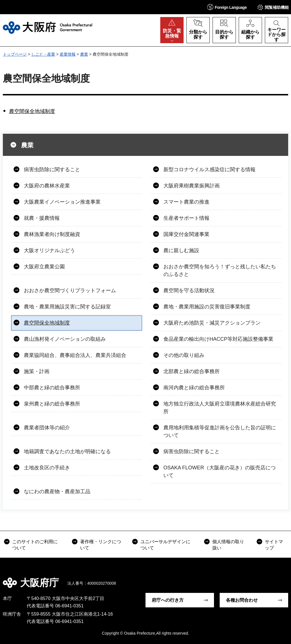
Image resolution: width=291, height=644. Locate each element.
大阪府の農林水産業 (47, 186)
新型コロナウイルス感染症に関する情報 (209, 170)
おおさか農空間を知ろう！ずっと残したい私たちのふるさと (220, 270)
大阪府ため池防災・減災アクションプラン (212, 323)
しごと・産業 (43, 54)
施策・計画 (37, 371)
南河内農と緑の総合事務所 (194, 388)
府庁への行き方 (168, 600)
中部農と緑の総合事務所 (52, 388)
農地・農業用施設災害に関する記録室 (67, 307)
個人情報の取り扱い (228, 545)
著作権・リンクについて (101, 545)
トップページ (15, 54)
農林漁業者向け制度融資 (52, 234)
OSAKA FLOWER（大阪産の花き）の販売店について (220, 471)
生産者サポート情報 (186, 218)
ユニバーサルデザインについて (165, 545)
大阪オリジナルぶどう (49, 250)
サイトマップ (274, 545)
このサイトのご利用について (35, 545)
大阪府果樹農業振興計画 (192, 186)
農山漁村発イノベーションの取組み (65, 339)
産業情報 (68, 54)
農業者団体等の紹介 (47, 428)
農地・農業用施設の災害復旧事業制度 (207, 307)
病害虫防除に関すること (52, 170)
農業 (84, 54)
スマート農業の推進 (186, 202)
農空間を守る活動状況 (189, 290)
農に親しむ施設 (181, 250)
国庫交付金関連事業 (186, 234)
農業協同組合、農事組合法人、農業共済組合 (75, 355)
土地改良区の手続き (47, 468)
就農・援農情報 (42, 218)
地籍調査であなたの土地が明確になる (67, 451)
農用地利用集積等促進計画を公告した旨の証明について (220, 431)
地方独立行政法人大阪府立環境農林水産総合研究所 (220, 408)
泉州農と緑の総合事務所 (52, 404)
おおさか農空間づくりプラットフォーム (70, 290)
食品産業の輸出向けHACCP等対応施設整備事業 (218, 339)
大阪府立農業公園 (44, 267)
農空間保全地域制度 (32, 111)
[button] (227, 7)
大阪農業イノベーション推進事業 (62, 202)
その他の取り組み (184, 355)
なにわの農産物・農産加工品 (57, 492)
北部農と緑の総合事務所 (192, 371)
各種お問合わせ (242, 600)
